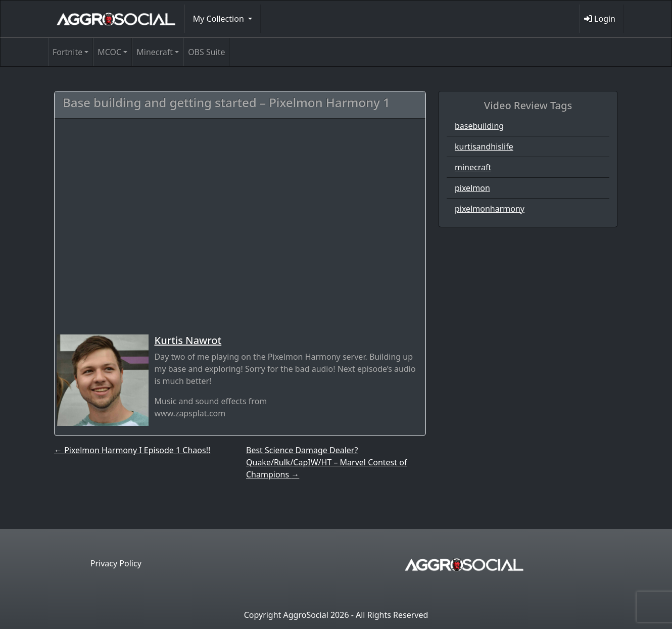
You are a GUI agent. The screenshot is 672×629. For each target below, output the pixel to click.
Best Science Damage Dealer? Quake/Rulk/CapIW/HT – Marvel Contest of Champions (326, 462)
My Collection (220, 19)
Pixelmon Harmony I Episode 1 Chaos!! (132, 450)
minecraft (473, 167)
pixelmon (472, 188)
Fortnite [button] (67, 52)
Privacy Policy (116, 563)
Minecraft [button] (155, 52)
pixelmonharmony (490, 209)
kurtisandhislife (484, 147)
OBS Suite (206, 52)
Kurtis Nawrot (188, 340)
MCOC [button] (109, 52)
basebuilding (479, 126)
